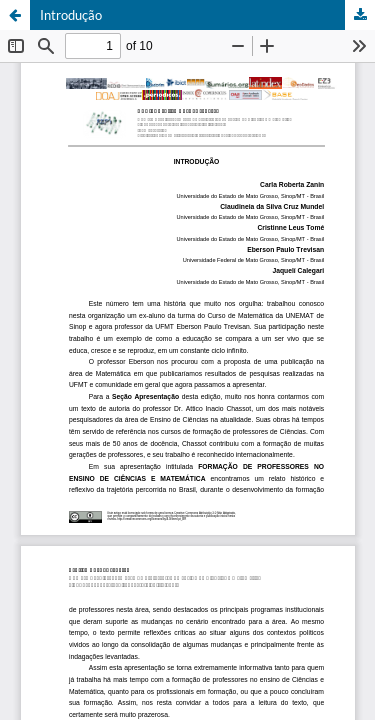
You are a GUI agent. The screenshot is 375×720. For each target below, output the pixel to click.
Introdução (71, 15)
